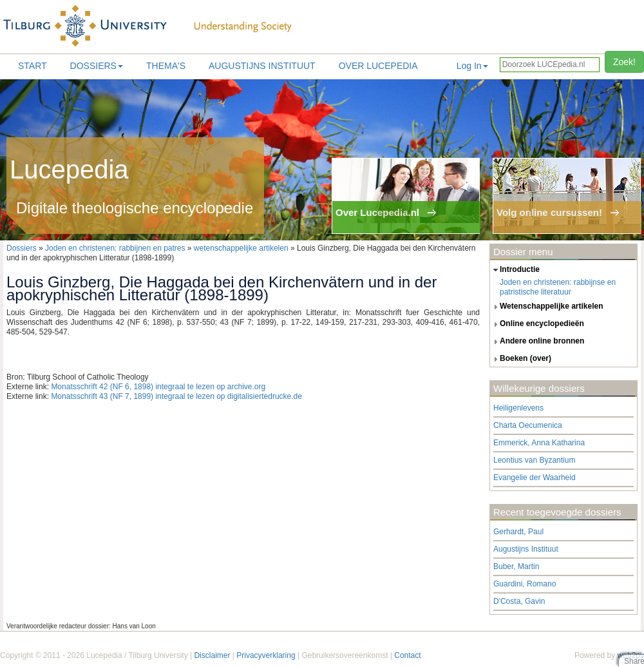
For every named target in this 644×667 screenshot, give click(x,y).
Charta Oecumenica (528, 425)
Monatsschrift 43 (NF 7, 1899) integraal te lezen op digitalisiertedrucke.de (176, 396)
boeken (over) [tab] (521, 359)
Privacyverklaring (266, 655)
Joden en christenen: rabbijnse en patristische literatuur (558, 287)
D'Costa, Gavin (519, 601)
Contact (407, 655)
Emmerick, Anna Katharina (539, 443)
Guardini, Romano (525, 584)
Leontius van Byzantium (534, 460)
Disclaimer (212, 655)
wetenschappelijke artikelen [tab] (547, 307)
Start (33, 66)
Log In (472, 66)
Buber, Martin (516, 566)
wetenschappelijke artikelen (241, 248)
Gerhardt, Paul (518, 532)
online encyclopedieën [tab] (537, 324)
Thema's (166, 66)
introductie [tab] (515, 270)
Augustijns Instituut (262, 66)
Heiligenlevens (518, 408)
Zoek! (624, 62)
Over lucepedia (378, 66)
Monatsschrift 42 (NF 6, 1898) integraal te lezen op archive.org (158, 387)
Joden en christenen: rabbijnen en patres (115, 248)
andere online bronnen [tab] (537, 342)
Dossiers (97, 66)
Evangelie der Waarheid (535, 478)
